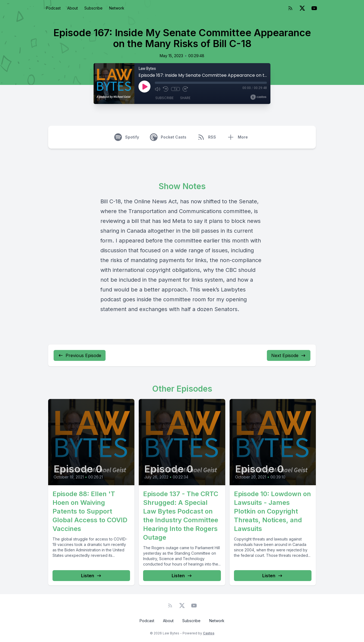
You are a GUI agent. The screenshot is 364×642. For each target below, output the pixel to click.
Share (185, 98)
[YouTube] (314, 8)
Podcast (53, 8)
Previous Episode (80, 355)
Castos (209, 633)
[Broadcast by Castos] (258, 97)
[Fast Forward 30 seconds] (185, 89)
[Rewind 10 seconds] (166, 89)
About (73, 8)
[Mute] (158, 89)
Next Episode (289, 355)
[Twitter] (302, 8)
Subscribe (93, 8)
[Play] (144, 87)
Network (117, 8)
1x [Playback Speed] (176, 89)
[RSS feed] (290, 8)
